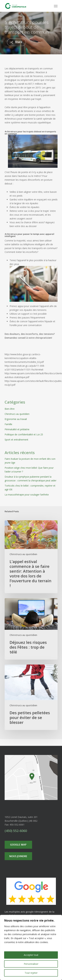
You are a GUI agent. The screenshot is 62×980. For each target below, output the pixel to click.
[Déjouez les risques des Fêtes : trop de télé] (31, 629)
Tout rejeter (31, 973)
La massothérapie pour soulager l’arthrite (27, 495)
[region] (31, 947)
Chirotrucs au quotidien (17, 414)
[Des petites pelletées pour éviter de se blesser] (31, 697)
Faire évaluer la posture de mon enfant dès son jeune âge (30, 461)
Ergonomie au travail (16, 419)
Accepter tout (31, 955)
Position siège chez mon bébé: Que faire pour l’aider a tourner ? (29, 470)
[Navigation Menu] (56, 6)
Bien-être (10, 409)
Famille (8, 424)
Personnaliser (31, 964)
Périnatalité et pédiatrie (17, 429)
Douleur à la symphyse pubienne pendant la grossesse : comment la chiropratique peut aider (31, 479)
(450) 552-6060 (16, 831)
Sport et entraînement (16, 440)
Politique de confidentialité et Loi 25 (24, 434)
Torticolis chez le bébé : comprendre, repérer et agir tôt (30, 488)
